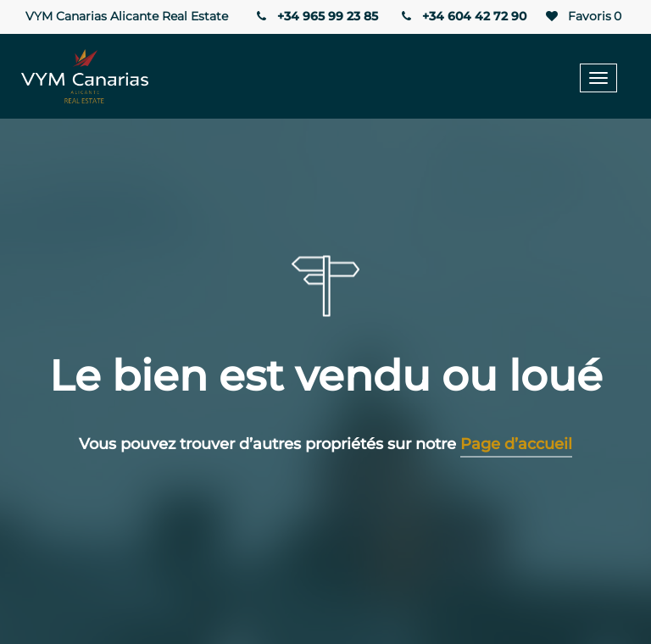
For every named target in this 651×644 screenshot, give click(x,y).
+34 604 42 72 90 (463, 16)
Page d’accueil (516, 444)
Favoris (582, 17)
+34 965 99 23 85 (315, 16)
